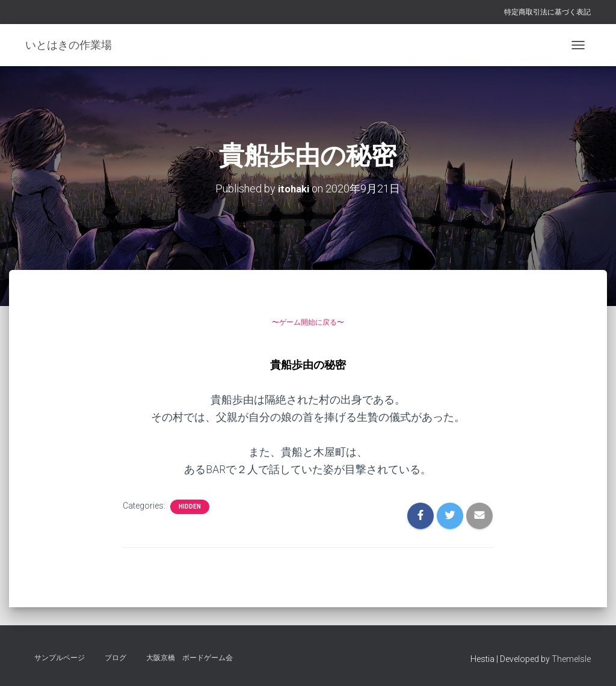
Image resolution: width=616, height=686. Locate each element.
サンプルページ (60, 658)
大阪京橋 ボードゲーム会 (189, 658)
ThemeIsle (571, 659)
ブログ (115, 658)
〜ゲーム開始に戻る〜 (308, 320)
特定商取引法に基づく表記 (547, 12)
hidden (190, 506)
